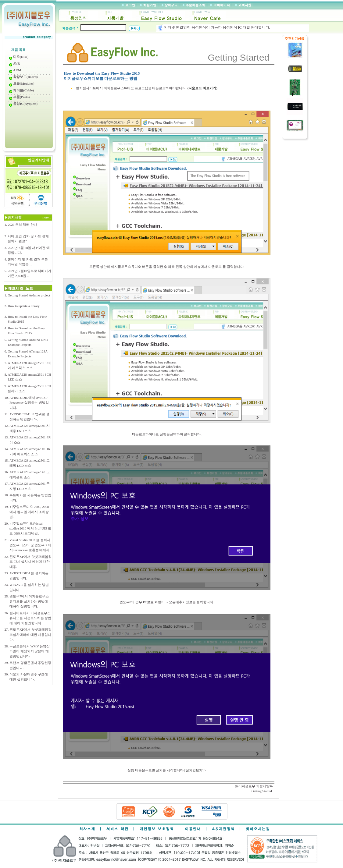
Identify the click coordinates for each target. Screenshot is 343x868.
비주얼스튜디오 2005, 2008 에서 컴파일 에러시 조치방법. (29, 512)
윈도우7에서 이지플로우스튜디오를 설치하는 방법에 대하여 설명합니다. (29, 601)
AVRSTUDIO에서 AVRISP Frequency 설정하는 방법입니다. (29, 403)
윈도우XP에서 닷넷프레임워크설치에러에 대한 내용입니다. (30, 634)
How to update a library (23, 306)
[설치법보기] (194, 770)
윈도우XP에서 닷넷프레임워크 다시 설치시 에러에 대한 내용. (30, 562)
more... (47, 217)
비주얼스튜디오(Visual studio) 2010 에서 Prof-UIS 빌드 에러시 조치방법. (30, 528)
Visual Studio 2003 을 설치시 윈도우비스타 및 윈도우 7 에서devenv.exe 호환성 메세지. (30, 545)
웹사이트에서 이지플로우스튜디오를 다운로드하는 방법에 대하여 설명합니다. (30, 618)
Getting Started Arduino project (29, 295)
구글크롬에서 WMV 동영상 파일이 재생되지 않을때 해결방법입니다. (30, 651)
